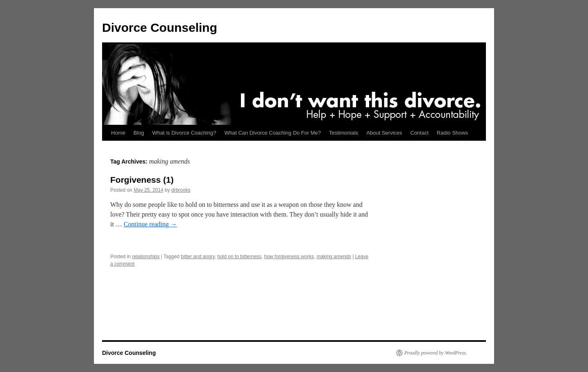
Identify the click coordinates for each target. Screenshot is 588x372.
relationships (146, 257)
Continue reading (150, 224)
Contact (420, 133)
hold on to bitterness (239, 257)
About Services (384, 133)
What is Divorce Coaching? (184, 133)
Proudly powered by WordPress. (436, 353)
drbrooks (181, 190)
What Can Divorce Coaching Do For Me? (273, 133)
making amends (334, 257)
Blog (139, 133)
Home (118, 133)
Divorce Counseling (160, 28)
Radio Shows (453, 133)
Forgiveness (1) (142, 180)
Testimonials (344, 133)
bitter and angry (198, 257)
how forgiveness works (289, 257)
